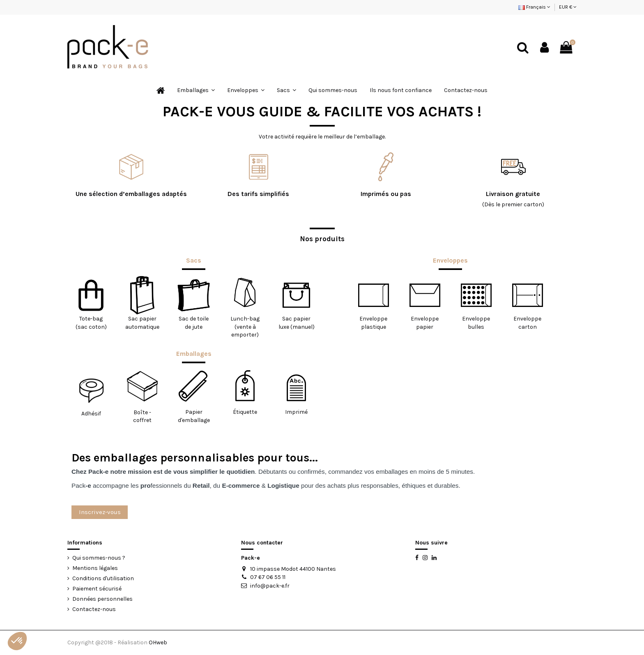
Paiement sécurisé (97, 589)
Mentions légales (95, 568)
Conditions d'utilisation (103, 578)
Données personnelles (102, 599)
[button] (17, 641)
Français (534, 7)
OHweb (158, 642)
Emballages (194, 354)
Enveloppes (450, 261)
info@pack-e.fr (270, 586)
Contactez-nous (94, 609)
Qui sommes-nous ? (99, 558)
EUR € (568, 7)
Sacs (194, 261)
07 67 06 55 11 (268, 577)
